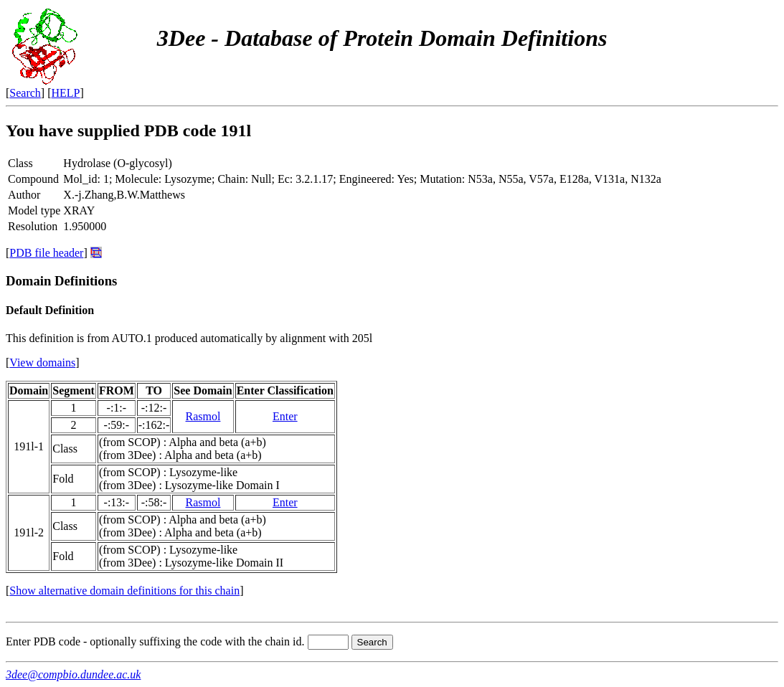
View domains (42, 363)
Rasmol (203, 416)
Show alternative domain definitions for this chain (124, 591)
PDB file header (46, 253)
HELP (66, 93)
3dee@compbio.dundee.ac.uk (73, 674)
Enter (285, 416)
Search (25, 93)
